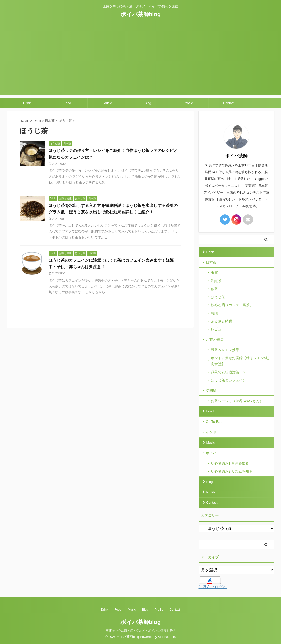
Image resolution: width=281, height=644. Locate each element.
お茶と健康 (215, 340)
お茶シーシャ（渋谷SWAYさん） (237, 401)
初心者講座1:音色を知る (230, 463)
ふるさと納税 (222, 321)
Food (67, 103)
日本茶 (211, 262)
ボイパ (211, 453)
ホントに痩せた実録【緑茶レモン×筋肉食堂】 (240, 361)
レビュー (218, 329)
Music (108, 103)
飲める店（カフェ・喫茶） (232, 305)
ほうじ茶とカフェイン (229, 380)
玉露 (214, 273)
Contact (229, 103)
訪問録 (211, 390)
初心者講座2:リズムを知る (232, 471)
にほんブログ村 (213, 587)
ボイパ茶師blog (140, 14)
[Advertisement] (140, 60)
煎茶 (214, 289)
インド (211, 432)
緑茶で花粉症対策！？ (229, 372)
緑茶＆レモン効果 (225, 350)
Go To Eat (214, 422)
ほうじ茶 (218, 297)
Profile (188, 103)
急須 (214, 313)
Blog (148, 103)
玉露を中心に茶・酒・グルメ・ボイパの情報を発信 (141, 631)
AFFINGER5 (167, 637)
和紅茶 (216, 281)
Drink (27, 103)
